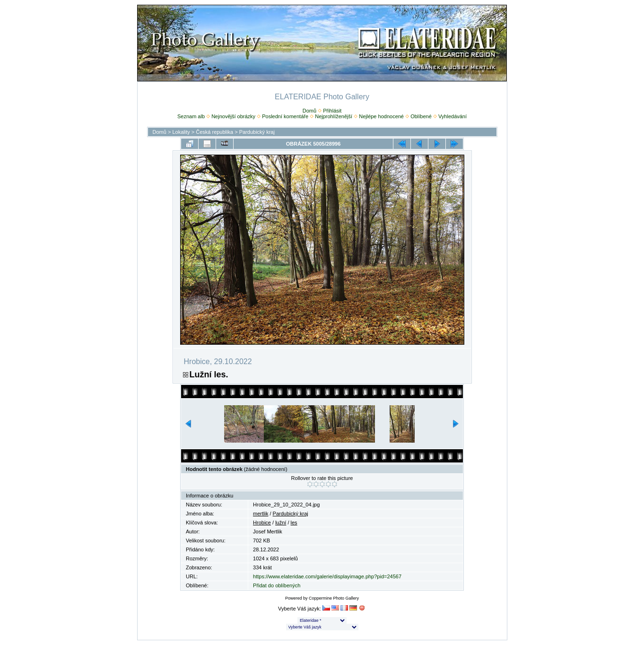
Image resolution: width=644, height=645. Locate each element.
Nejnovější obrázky (233, 116)
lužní (281, 523)
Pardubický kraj (257, 132)
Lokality (181, 132)
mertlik (261, 514)
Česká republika (214, 132)
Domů (309, 111)
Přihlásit (332, 111)
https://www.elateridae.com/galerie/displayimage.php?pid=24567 (327, 576)
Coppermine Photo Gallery (334, 598)
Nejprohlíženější (334, 116)
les (294, 523)
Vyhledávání (453, 116)
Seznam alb (191, 116)
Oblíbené (421, 116)
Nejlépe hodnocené (381, 116)
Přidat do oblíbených (277, 585)
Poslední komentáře (285, 116)
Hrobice (262, 523)
